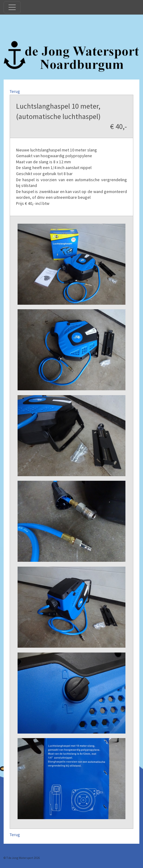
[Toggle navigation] (12, 7)
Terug (15, 91)
